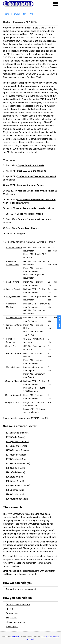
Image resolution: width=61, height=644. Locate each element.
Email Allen (8, 571)
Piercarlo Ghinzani (14, 353)
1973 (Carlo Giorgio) (15, 437)
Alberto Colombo (14, 248)
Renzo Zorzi (12, 346)
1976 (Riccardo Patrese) (18, 450)
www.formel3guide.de (38, 524)
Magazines (11, 618)
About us (56, 637)
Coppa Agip (24, 228)
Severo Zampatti (14, 395)
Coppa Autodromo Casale (31, 165)
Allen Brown (14, 637)
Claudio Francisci (14, 318)
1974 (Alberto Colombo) (17, 442)
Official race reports (15, 622)
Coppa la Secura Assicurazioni (33, 219)
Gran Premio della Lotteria (31, 208)
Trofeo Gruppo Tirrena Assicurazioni (36, 176)
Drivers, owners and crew (18, 604)
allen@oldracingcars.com (27, 571)
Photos (9, 609)
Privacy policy (46, 637)
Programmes (12, 613)
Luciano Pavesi (13, 289)
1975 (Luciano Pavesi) (17, 446)
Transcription (12, 626)
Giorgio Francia (13, 296)
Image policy (30, 639)
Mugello (21, 234)
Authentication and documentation (22, 589)
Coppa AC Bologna (27, 171)
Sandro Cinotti (13, 282)
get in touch (36, 548)
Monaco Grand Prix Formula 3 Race (36, 191)
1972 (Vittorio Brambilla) (17, 433)
